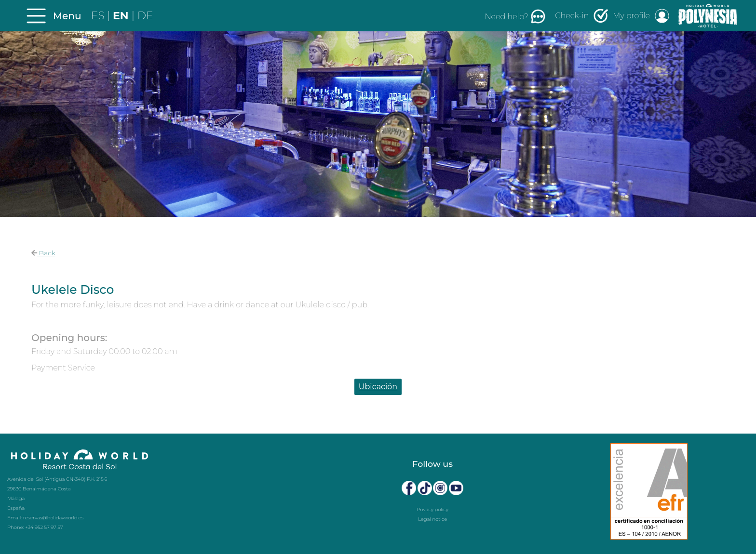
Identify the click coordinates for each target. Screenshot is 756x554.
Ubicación (378, 387)
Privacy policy (432, 509)
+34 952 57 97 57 (44, 527)
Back (43, 253)
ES (99, 16)
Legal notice (432, 519)
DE (145, 16)
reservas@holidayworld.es (53, 518)
